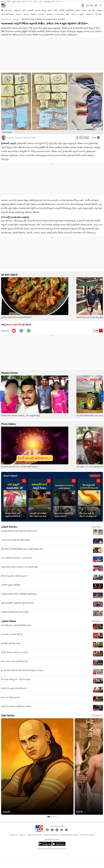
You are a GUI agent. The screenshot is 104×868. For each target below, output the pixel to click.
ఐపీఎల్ (24, 10)
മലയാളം (47, 1)
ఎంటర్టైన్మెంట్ (17, 10)
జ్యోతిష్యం (33, 14)
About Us (22, 835)
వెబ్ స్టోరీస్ (62, 10)
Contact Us (13, 835)
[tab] (49, 817)
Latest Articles (9, 527)
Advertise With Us (34, 835)
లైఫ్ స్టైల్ (44, 10)
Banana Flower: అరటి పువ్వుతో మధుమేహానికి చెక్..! (13, 515)
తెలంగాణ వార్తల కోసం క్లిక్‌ (15, 325)
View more (95, 476)
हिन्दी (9, 1)
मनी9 (53, 1)
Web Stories (8, 715)
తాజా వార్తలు (8, 10)
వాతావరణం (50, 14)
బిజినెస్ (56, 10)
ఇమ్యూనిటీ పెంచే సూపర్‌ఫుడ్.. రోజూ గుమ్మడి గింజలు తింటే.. (39, 515)
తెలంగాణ (38, 10)
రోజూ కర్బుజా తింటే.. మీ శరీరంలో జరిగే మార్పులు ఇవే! (88, 515)
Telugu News (6, 19)
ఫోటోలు (50, 10)
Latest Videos (9, 621)
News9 (3, 1)
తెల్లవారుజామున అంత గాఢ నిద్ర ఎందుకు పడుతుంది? (64, 515)
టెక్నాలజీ (26, 14)
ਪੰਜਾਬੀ (35, 1)
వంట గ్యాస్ (41, 14)
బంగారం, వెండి (60, 14)
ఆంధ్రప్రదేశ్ (31, 10)
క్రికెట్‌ (68, 14)
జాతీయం (78, 10)
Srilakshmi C (11, 138)
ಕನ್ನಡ (14, 1)
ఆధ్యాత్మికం (99, 10)
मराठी (18, 1)
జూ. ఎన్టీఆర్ (80, 14)
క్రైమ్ (94, 10)
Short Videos (10, 476)
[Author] (4, 138)
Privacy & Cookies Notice (69, 835)
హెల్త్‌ (90, 10)
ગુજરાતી (24, 1)
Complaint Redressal (51, 835)
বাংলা (30, 1)
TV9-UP (59, 1)
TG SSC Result (9, 14)
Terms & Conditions (88, 835)
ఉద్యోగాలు (19, 14)
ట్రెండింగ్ (84, 10)
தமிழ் (41, 1)
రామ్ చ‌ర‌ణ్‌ (99, 14)
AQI (91, 5)
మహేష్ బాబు (90, 14)
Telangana (16, 19)
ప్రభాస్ (73, 14)
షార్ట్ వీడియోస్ (70, 10)
